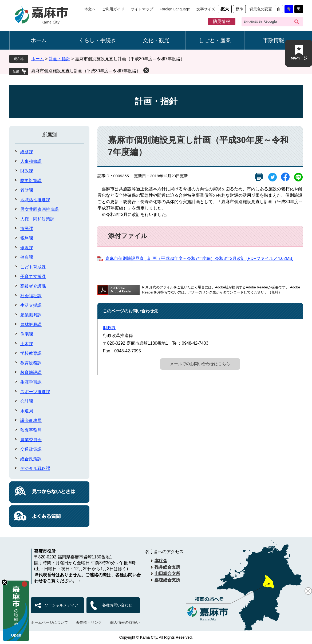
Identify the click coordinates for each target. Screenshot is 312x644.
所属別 (49, 135)
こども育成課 (33, 267)
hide (4, 582)
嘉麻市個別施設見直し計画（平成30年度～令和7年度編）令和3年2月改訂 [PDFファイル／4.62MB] (200, 258)
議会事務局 (31, 420)
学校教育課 (31, 353)
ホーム (39, 40)
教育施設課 (31, 373)
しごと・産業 (215, 40)
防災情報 (222, 21)
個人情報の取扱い (125, 622)
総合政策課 (31, 459)
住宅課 (27, 334)
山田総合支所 (167, 573)
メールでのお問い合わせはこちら (200, 364)
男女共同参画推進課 (40, 209)
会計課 (27, 401)
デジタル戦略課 (35, 468)
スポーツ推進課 (35, 392)
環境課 (27, 248)
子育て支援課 (33, 277)
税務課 (27, 238)
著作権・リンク (89, 622)
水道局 (27, 411)
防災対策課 (31, 181)
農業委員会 (31, 440)
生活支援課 (31, 305)
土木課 (27, 344)
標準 (239, 9)
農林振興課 (31, 325)
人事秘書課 (31, 161)
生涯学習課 (31, 382)
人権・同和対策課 (37, 219)
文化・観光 (156, 40)
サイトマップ (142, 9)
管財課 (27, 190)
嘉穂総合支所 (167, 580)
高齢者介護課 (33, 286)
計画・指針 (60, 59)
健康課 (27, 257)
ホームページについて (49, 622)
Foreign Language (175, 9)
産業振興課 (31, 315)
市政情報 (274, 40)
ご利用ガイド (113, 9)
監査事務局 (31, 430)
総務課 (27, 152)
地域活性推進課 (35, 200)
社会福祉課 (31, 296)
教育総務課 (31, 363)
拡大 (225, 9)
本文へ (90, 9)
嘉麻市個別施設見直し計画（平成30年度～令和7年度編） (86, 71)
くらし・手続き (97, 40)
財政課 (109, 328)
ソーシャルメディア (61, 605)
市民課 (27, 229)
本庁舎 (161, 561)
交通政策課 (31, 449)
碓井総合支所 (167, 567)
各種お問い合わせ (117, 605)
